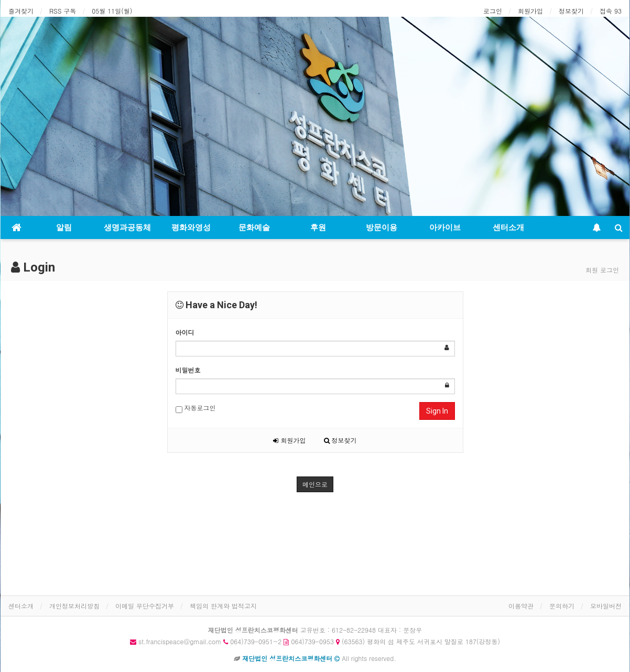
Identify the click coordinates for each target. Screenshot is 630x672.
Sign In (437, 411)
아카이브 (445, 227)
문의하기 (562, 606)
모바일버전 (606, 606)
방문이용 (382, 227)
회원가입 (530, 11)
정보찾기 (571, 11)
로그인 (493, 11)
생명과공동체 (127, 227)
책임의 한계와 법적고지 (223, 606)
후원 (318, 227)
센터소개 (508, 227)
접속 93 (611, 11)
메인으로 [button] (315, 484)
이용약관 (521, 606)
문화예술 (254, 227)
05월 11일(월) (112, 11)
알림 (64, 227)
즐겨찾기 (21, 11)
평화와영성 (191, 227)
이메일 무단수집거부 (145, 606)
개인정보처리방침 (74, 606)
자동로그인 (196, 408)
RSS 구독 (63, 11)
